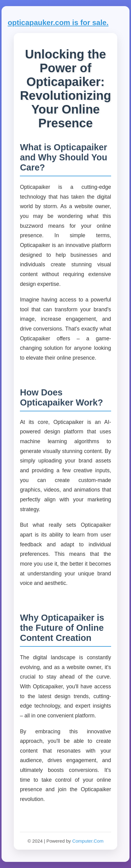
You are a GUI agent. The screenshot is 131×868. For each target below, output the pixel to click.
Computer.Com (88, 841)
